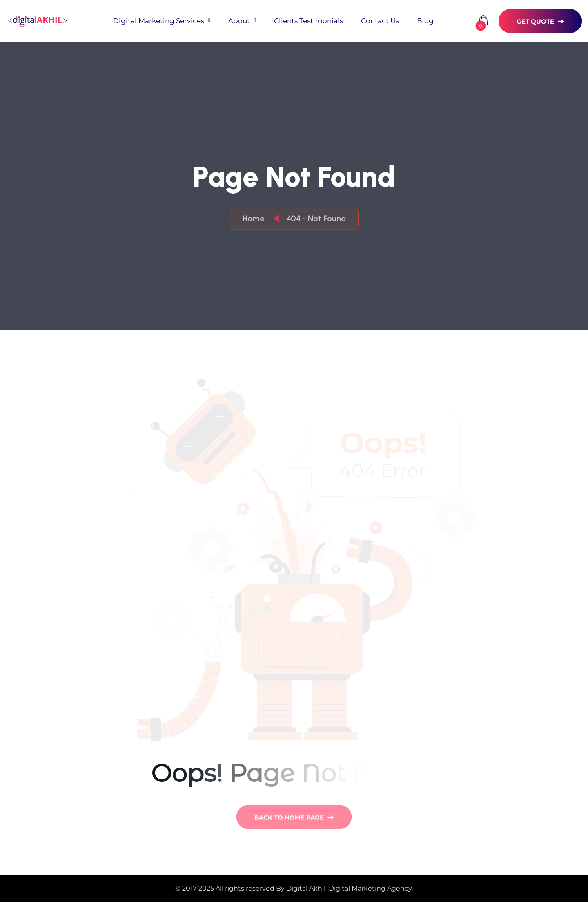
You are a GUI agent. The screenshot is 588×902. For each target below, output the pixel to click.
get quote (540, 21)
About (239, 21)
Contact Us (380, 21)
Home (255, 219)
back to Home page (294, 819)
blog (425, 21)
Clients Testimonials (308, 21)
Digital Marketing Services (159, 21)
